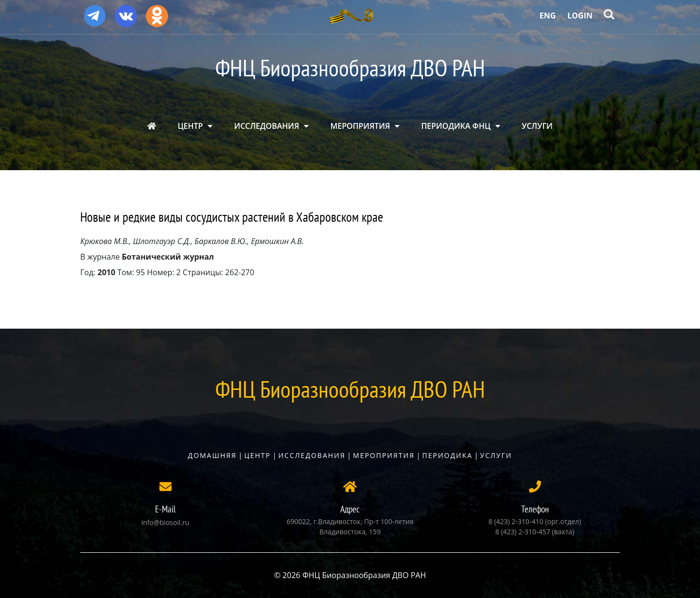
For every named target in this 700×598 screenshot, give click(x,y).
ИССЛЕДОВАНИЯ (267, 126)
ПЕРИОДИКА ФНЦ (456, 126)
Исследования (312, 455)
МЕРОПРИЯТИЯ (360, 126)
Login (580, 16)
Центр (257, 455)
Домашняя (212, 455)
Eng (548, 16)
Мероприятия (384, 455)
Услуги (496, 455)
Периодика (448, 455)
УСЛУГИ (537, 126)
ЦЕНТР (190, 126)
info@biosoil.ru (165, 522)
